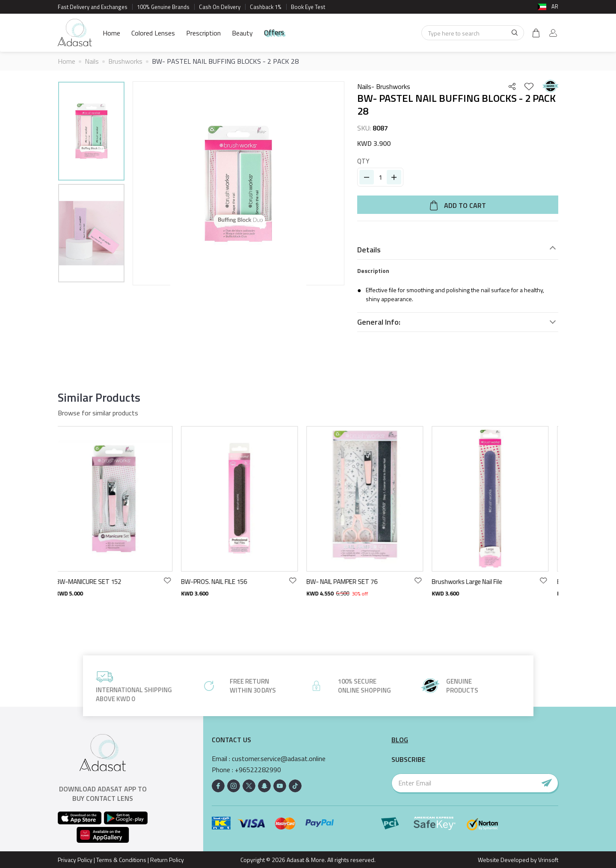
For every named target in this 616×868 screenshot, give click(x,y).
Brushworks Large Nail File (473, 582)
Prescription (203, 33)
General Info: (379, 322)
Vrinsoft (548, 860)
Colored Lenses (153, 33)
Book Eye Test (308, 7)
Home (111, 33)
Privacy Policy (75, 860)
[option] (91, 132)
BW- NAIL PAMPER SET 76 (348, 582)
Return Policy (167, 860)
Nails (92, 61)
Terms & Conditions (121, 860)
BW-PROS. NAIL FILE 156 (220, 582)
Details (369, 250)
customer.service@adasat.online (279, 759)
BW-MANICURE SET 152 (95, 582)
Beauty (242, 33)
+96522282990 (258, 770)
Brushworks (125, 61)
